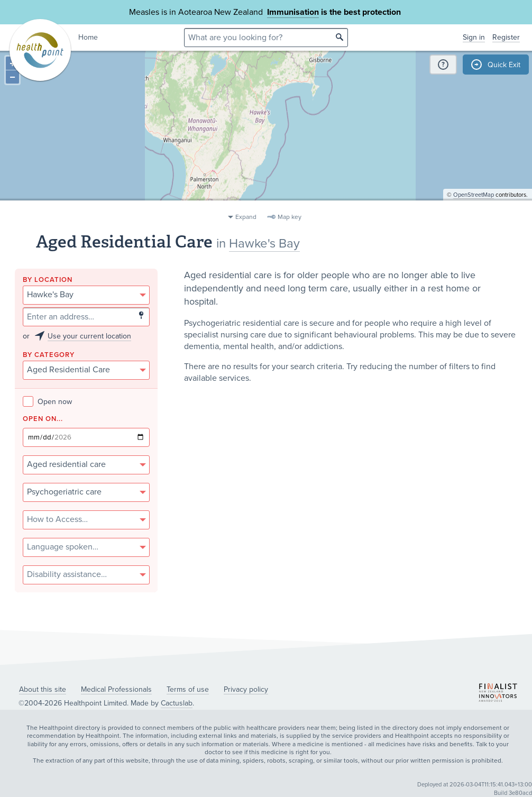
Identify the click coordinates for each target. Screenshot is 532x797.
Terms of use (188, 689)
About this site (43, 689)
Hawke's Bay (264, 244)
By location (48, 280)
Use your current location (89, 336)
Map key (290, 217)
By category (49, 355)
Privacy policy (246, 689)
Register (506, 37)
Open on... (43, 419)
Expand (246, 217)
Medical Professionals (116, 689)
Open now (47, 402)
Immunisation (293, 12)
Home (88, 37)
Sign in (474, 37)
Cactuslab (177, 703)
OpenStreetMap (474, 204)
